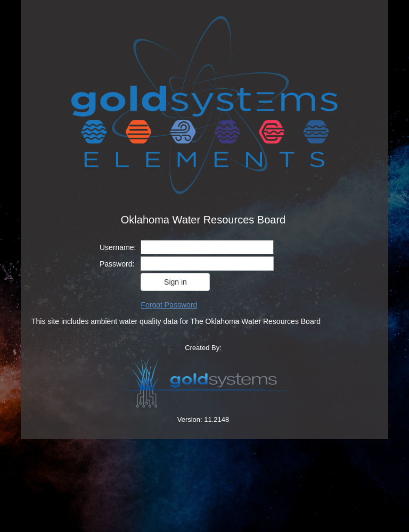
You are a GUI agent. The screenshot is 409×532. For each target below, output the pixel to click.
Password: (117, 264)
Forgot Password (169, 305)
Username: (118, 247)
